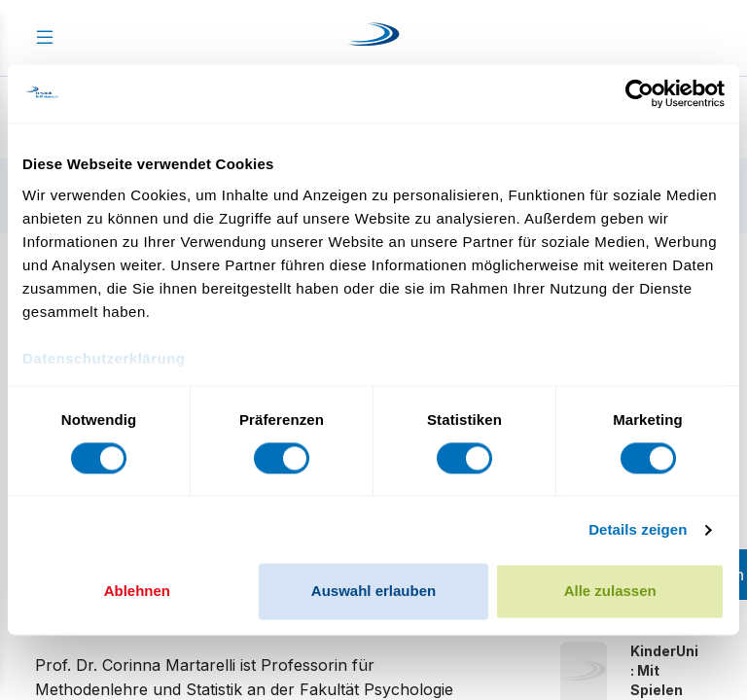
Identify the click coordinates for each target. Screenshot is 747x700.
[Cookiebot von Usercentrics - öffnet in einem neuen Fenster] (640, 93)
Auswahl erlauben (373, 592)
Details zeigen (638, 529)
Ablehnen (137, 592)
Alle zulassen (610, 592)
